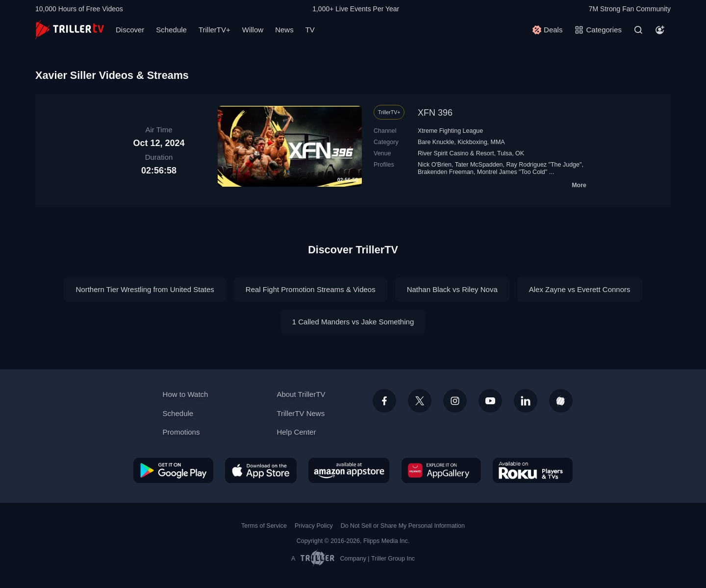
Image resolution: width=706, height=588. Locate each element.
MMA (498, 142)
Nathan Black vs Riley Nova (452, 289)
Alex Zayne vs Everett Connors (580, 289)
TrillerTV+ (214, 30)
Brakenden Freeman (446, 172)
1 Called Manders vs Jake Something (353, 322)
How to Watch (186, 394)
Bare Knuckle (436, 142)
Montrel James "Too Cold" (512, 172)
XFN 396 (435, 113)
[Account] (660, 30)
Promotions (181, 432)
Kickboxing (472, 142)
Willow (253, 30)
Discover (130, 30)
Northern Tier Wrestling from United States (145, 289)
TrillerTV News (301, 413)
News (284, 30)
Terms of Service (264, 526)
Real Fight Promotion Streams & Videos (311, 289)
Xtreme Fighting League (450, 131)
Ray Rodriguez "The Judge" (544, 165)
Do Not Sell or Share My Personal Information (403, 526)
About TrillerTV (301, 394)
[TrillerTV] (70, 30)
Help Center (296, 432)
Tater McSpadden (479, 165)
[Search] (638, 30)
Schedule (171, 30)
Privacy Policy (314, 526)
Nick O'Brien (435, 165)
